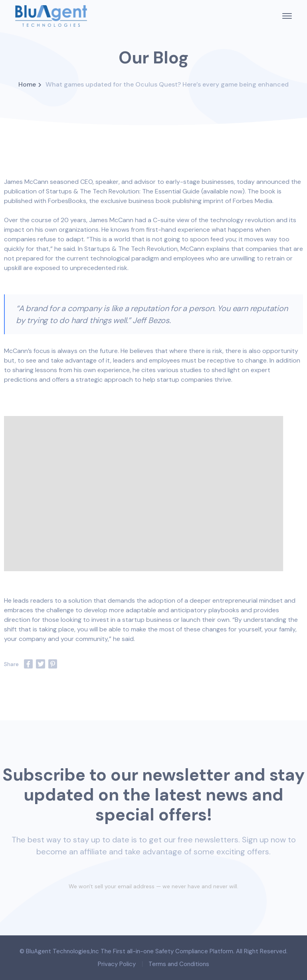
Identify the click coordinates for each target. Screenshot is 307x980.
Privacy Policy (117, 964)
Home (27, 84)
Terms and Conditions (179, 964)
